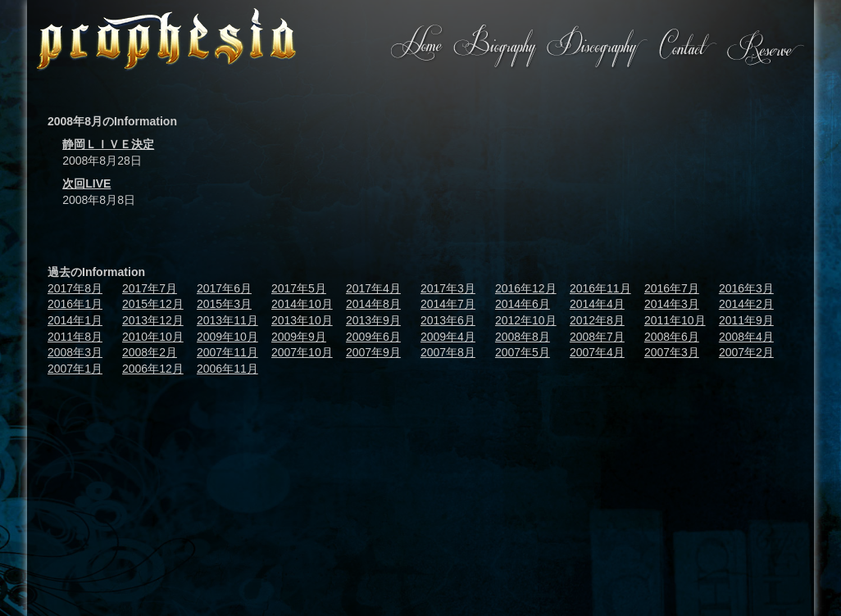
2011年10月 (675, 320)
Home (417, 47)
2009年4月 (448, 337)
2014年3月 (672, 304)
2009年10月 (227, 337)
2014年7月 (448, 304)
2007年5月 (523, 352)
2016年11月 (600, 288)
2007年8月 (448, 352)
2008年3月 (75, 352)
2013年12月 (153, 320)
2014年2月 (746, 304)
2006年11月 (227, 369)
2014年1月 (75, 320)
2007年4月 (597, 352)
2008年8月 (523, 337)
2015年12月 (153, 304)
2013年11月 (227, 320)
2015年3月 (224, 304)
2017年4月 (373, 288)
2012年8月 (597, 320)
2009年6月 (373, 337)
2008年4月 (746, 337)
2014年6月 (523, 304)
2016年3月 (746, 288)
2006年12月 (153, 369)
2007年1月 (75, 369)
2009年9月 (299, 337)
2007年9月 (373, 352)
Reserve (765, 47)
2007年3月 (672, 352)
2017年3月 (448, 288)
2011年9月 (746, 320)
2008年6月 (672, 337)
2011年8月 (75, 337)
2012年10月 (526, 320)
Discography (596, 47)
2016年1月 (75, 304)
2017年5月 (299, 288)
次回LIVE (86, 183)
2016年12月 (526, 288)
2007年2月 (746, 352)
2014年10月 (302, 304)
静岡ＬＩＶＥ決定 (108, 144)
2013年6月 (448, 320)
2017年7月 (150, 288)
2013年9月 (373, 320)
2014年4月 (597, 304)
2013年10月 (302, 320)
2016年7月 (672, 288)
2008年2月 (150, 352)
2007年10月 (302, 352)
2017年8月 (75, 288)
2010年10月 (153, 337)
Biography (494, 47)
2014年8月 (373, 304)
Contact (686, 47)
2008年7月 (597, 337)
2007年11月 (227, 352)
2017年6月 (224, 288)
